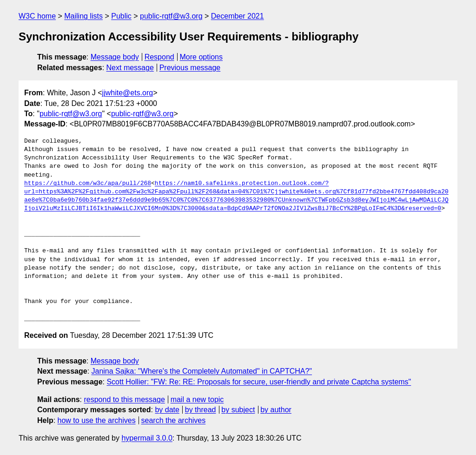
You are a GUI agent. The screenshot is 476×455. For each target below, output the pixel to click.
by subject (238, 410)
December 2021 (238, 16)
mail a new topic (197, 399)
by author (276, 410)
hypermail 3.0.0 (147, 438)
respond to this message (124, 399)
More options (202, 57)
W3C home (37, 16)
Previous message (190, 68)
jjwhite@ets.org (128, 93)
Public (121, 16)
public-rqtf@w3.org (171, 16)
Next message (130, 68)
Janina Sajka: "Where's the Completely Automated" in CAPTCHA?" (202, 371)
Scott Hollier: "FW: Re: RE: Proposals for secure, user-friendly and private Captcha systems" (259, 382)
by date (167, 410)
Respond (159, 57)
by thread (201, 410)
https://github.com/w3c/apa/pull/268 (88, 184)
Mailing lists (83, 16)
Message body (115, 57)
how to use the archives (97, 420)
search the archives (174, 420)
